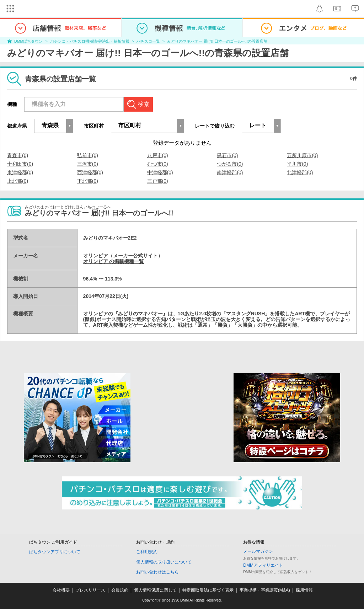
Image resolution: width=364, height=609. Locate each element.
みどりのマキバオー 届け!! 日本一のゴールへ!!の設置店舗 (217, 41)
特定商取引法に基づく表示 (208, 590)
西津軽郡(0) (90, 172)
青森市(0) (18, 155)
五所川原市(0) (302, 155)
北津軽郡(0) (300, 172)
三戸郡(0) (158, 181)
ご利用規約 (147, 552)
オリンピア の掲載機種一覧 (114, 261)
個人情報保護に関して (155, 590)
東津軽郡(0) (20, 172)
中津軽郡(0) (160, 172)
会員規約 (120, 590)
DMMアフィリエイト (263, 565)
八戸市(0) (158, 155)
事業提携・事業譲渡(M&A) (265, 590)
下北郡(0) (88, 181)
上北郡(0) (18, 181)
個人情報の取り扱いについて (164, 562)
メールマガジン (258, 551)
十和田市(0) (20, 164)
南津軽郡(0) (230, 172)
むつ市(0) (158, 164)
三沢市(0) (88, 164)
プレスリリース (90, 590)
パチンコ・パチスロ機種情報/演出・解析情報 (90, 41)
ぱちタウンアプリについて (55, 552)
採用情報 (304, 590)
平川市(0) (297, 164)
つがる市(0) (230, 164)
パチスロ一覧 (148, 41)
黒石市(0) (227, 155)
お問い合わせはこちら (157, 572)
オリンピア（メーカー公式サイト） (123, 256)
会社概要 (61, 590)
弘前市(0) (88, 155)
